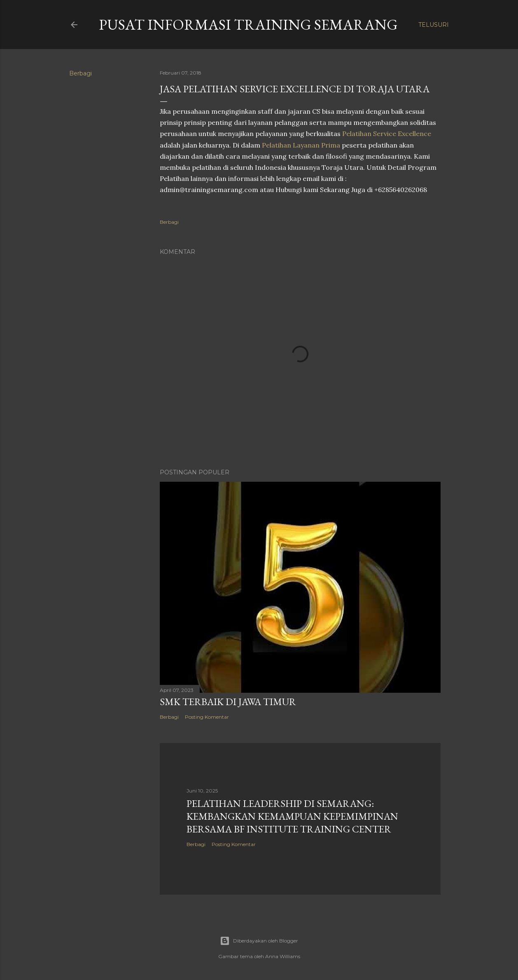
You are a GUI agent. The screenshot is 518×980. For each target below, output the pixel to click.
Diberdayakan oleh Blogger (259, 941)
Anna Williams (283, 956)
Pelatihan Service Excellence (387, 134)
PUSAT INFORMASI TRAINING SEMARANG (248, 25)
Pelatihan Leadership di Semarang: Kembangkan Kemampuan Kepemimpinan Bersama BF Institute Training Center (292, 816)
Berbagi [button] (80, 73)
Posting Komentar (207, 717)
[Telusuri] (434, 25)
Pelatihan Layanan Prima (301, 145)
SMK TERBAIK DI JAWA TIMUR (228, 702)
